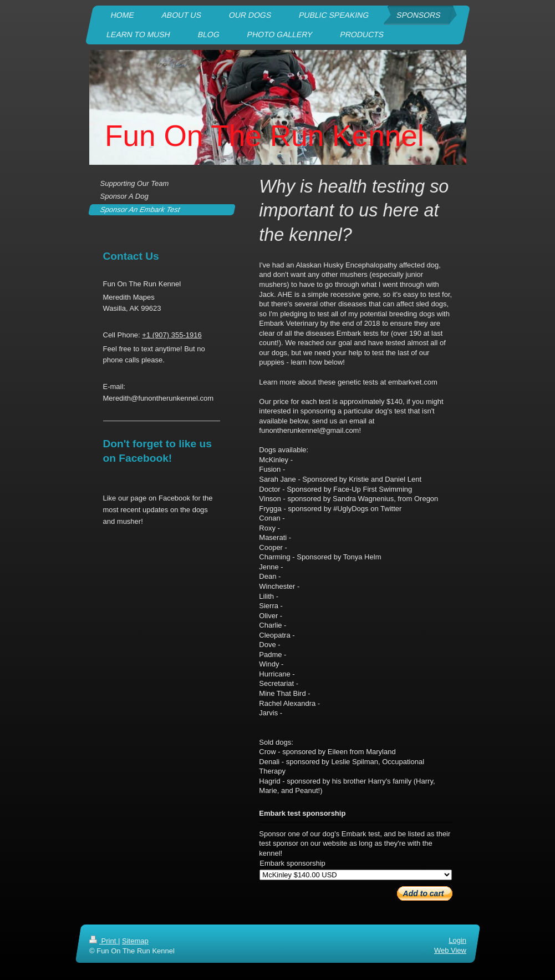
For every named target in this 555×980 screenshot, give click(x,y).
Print (104, 941)
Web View (450, 950)
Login (457, 940)
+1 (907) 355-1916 (172, 335)
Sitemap (135, 941)
